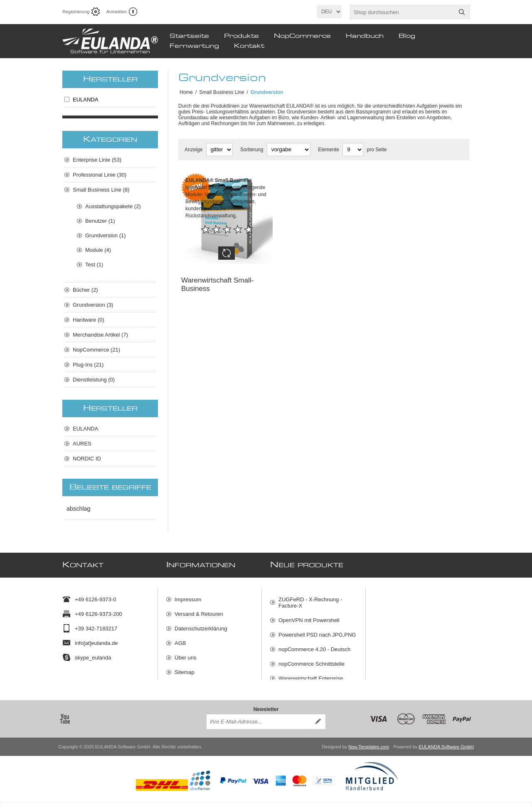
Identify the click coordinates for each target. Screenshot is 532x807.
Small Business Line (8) (101, 190)
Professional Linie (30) (100, 175)
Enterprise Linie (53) (97, 160)
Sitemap (185, 668)
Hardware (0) (89, 320)
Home (186, 92)
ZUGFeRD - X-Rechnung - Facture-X (310, 598)
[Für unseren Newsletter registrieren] (259, 716)
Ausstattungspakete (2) (113, 206)
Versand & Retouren (199, 610)
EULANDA (85, 100)
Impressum (188, 595)
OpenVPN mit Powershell (309, 616)
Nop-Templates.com (369, 741)
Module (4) (98, 250)
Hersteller (110, 79)
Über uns (186, 653)
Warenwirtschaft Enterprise (311, 674)
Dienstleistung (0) (94, 380)
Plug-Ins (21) (88, 365)
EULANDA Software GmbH (446, 741)
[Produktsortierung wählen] (289, 150)
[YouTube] (65, 713)
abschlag (79, 509)
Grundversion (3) (93, 305)
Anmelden (116, 12)
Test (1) (94, 264)
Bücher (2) (85, 290)
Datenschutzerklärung (201, 624)
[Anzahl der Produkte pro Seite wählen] (353, 150)
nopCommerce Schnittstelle (312, 660)
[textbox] (402, 12)
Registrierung (76, 12)
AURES (82, 444)
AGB (180, 639)
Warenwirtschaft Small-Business (217, 278)
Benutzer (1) (100, 221)
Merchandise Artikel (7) (100, 335)
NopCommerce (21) (96, 350)
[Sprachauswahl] (329, 12)
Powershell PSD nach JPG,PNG (317, 631)
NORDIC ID (87, 459)
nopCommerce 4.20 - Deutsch (314, 645)
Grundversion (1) (106, 235)
